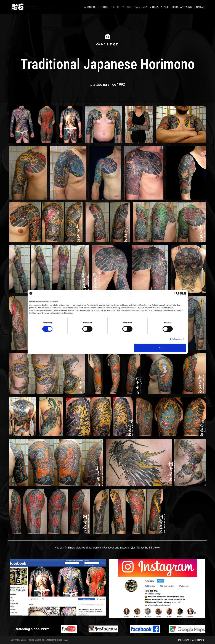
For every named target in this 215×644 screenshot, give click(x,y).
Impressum (183, 640)
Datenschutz (198, 640)
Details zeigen (176, 339)
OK (160, 348)
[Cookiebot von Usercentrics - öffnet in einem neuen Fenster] (170, 294)
